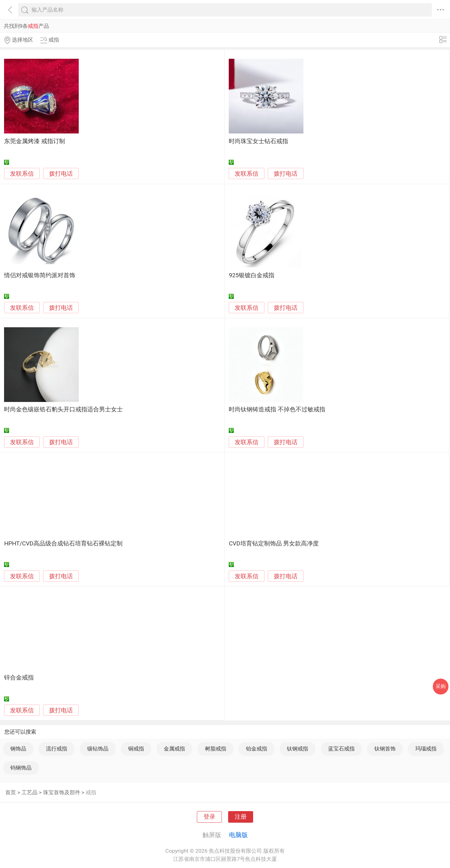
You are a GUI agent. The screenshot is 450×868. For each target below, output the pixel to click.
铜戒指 (136, 749)
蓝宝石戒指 (341, 749)
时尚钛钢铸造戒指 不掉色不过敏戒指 (277, 409)
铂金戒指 (257, 749)
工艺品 (30, 792)
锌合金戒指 (19, 678)
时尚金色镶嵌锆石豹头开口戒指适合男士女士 (63, 409)
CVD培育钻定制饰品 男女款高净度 (274, 544)
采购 (441, 686)
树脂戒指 (216, 749)
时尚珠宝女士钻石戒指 (258, 141)
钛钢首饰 (385, 749)
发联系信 (22, 174)
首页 (11, 792)
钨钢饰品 (21, 768)
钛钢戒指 (297, 749)
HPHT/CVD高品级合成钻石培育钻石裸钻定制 (63, 544)
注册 (241, 817)
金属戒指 (174, 749)
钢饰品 (18, 749)
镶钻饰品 (98, 749)
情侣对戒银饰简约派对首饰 (40, 275)
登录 (209, 817)
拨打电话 (61, 174)
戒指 (91, 792)
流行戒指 (57, 749)
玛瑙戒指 (426, 749)
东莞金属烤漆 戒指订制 (35, 141)
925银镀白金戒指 (252, 275)
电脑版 (238, 835)
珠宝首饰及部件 (62, 792)
